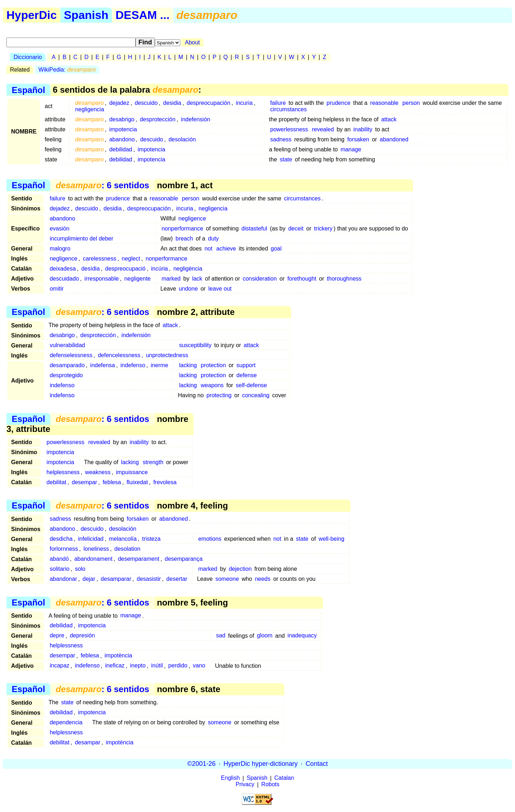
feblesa (112, 482)
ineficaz (115, 666)
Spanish (86, 15)
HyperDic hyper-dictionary (261, 764)
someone (227, 579)
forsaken (358, 139)
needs (263, 579)
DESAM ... (143, 15)
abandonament (94, 559)
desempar (85, 482)
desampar (87, 742)
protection (213, 365)
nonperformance (183, 228)
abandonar (63, 579)
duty (214, 239)
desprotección (158, 119)
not (209, 249)
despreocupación (209, 103)
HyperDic (32, 15)
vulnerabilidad (67, 345)
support (246, 365)
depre (57, 636)
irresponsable (102, 279)
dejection (240, 569)
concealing (256, 395)
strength (153, 462)
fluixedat (137, 482)
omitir (57, 289)
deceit (296, 228)
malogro (60, 249)
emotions (210, 539)
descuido (146, 103)
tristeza (151, 539)
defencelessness (119, 355)
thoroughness (344, 279)
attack (389, 119)
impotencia (123, 129)
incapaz (60, 666)
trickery (323, 228)
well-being (332, 539)
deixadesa (63, 269)
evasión (60, 228)
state (286, 159)
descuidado (64, 279)
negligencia (90, 109)
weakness (98, 472)
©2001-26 (202, 764)
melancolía (123, 539)
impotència (118, 656)
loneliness (96, 549)
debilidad (121, 149)
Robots (271, 785)
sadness (281, 139)
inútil (157, 666)
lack (197, 279)
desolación (182, 139)
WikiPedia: (67, 70)
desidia (172, 103)
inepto (138, 666)
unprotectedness (167, 355)
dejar (89, 579)
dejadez (119, 103)
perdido (178, 666)
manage (351, 149)
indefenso (133, 365)
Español (28, 90)
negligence (192, 218)
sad (221, 636)
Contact (317, 764)
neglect (131, 259)
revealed (323, 129)
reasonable (384, 103)
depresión (82, 636)
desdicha (61, 539)
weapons (212, 385)
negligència (188, 269)
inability (363, 129)
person (411, 103)
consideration (260, 279)
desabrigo (122, 119)
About (192, 42)
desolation (127, 549)
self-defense (251, 385)
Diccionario (28, 57)
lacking (188, 365)
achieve (226, 249)
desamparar (116, 579)
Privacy (245, 785)
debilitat (56, 482)
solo (80, 569)
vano (199, 666)
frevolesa (165, 482)
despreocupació (125, 269)
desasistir (149, 579)
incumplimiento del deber (82, 239)
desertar (177, 579)
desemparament (139, 559)
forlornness (64, 549)
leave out (220, 289)
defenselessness (71, 355)
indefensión (196, 119)
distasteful (254, 228)
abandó (59, 559)
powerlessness (289, 129)
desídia (90, 269)
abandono (122, 139)
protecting (219, 395)
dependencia (66, 722)
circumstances (289, 109)
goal (276, 249)
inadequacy (302, 636)
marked (171, 279)
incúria (159, 269)
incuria (244, 103)
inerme (159, 365)
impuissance (132, 472)
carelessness (100, 259)
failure (278, 103)
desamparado (67, 365)
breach (184, 239)
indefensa (102, 365)
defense (247, 375)
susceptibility (195, 345)
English (230, 778)
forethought (302, 279)
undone (188, 289)
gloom (265, 636)
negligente (137, 279)
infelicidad (91, 539)
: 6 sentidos (102, 185)
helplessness (63, 472)
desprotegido (66, 375)
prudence (339, 103)
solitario (60, 569)
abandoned (394, 139)
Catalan (284, 778)
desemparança (184, 559)
